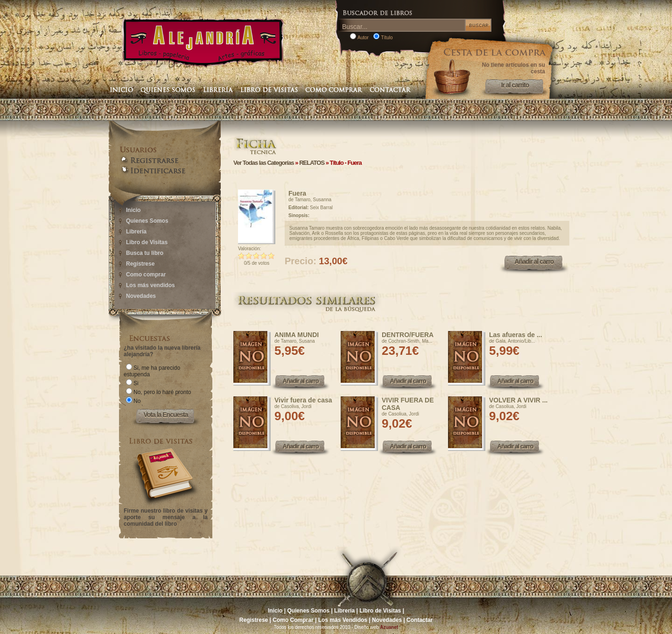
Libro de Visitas (147, 242)
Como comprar (146, 275)
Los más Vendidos (343, 620)
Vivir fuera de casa (303, 400)
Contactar (420, 620)
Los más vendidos (150, 285)
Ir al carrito (515, 85)
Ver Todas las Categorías (264, 163)
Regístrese (140, 264)
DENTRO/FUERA (408, 335)
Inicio (133, 210)
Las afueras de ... (516, 335)
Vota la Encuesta (165, 415)
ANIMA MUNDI (297, 335)
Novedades (141, 296)
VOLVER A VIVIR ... (518, 400)
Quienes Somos (147, 221)
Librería (136, 232)
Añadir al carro (534, 261)
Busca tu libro (145, 253)
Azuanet (389, 627)
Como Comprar (293, 620)
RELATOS (312, 163)
